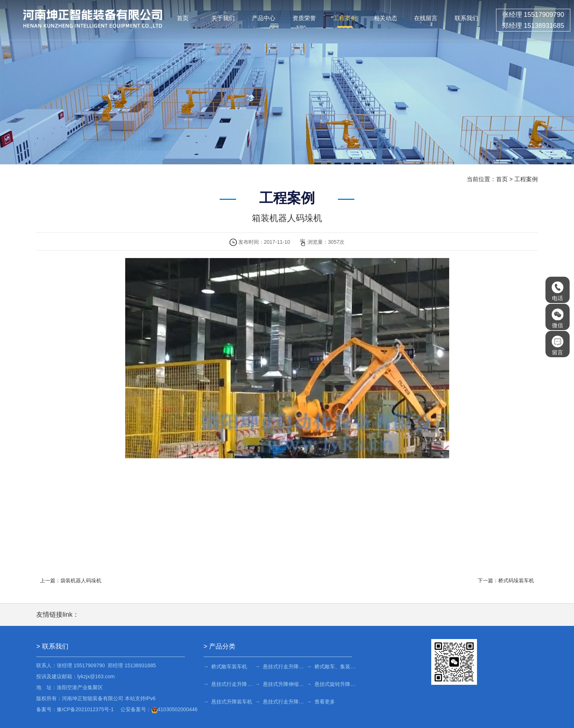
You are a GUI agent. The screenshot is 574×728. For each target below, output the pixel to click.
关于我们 (223, 18)
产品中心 (264, 18)
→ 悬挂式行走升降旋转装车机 (280, 667)
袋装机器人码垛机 (81, 580)
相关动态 (385, 18)
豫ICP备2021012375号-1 (85, 709)
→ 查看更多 (321, 702)
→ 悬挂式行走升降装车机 (280, 702)
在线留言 (426, 18)
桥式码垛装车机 (516, 580)
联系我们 (466, 18)
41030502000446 (174, 709)
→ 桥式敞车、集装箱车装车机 (331, 667)
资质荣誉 (304, 18)
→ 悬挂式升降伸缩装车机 (280, 684)
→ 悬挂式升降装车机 (228, 702)
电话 (558, 291)
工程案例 (345, 18)
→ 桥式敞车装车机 (225, 667)
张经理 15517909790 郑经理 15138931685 (533, 20)
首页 (183, 18)
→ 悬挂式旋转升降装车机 (331, 684)
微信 (558, 318)
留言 (558, 346)
